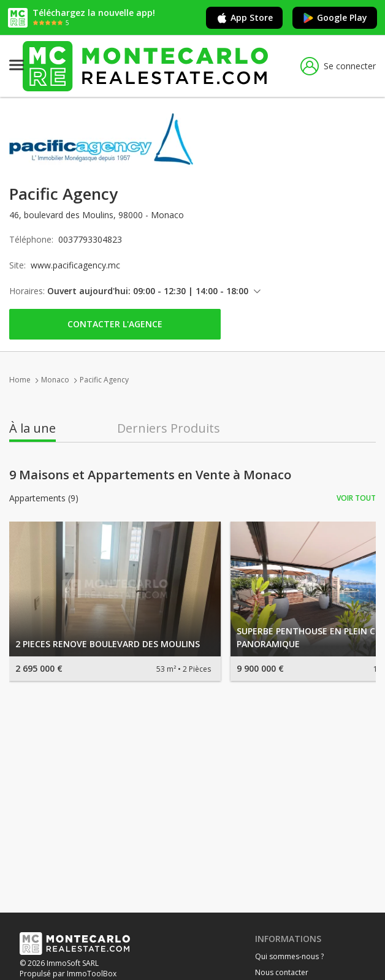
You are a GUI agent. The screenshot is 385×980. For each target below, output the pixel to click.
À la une (32, 428)
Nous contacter (282, 972)
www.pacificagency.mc (75, 265)
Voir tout (356, 498)
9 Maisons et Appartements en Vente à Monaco (150, 475)
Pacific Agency (104, 380)
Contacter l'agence (115, 324)
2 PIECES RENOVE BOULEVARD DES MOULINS (108, 644)
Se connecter (338, 66)
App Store (244, 18)
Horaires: (27, 291)
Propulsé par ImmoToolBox (68, 974)
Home (20, 380)
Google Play (335, 18)
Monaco (55, 380)
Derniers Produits (169, 428)
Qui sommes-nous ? (289, 956)
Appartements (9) (44, 498)
